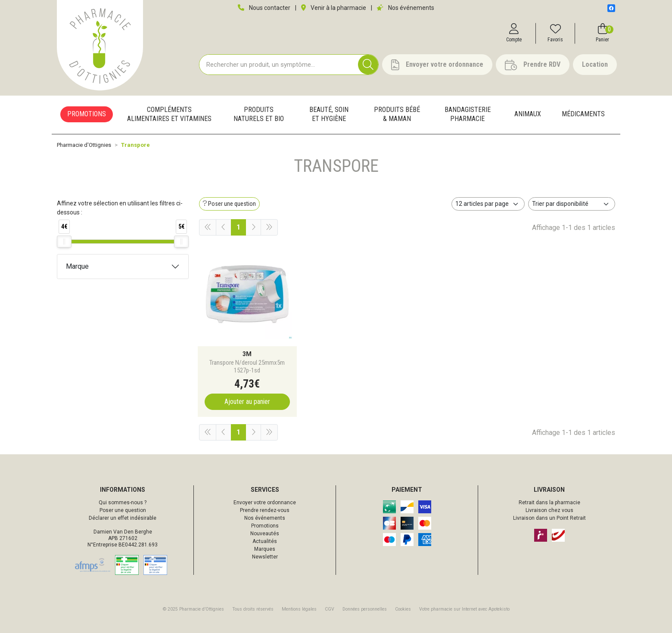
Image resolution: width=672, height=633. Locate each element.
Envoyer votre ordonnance (265, 503)
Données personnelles (365, 609)
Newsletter (265, 557)
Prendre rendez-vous (265, 510)
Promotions (265, 526)
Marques (265, 549)
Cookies (403, 609)
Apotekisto (464, 609)
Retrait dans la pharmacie (549, 503)
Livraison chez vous (549, 510)
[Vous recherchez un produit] (279, 65)
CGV (330, 609)
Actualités (265, 541)
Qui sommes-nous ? (123, 503)
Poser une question (123, 510)
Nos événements (406, 8)
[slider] (64, 242)
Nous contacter (264, 8)
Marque (77, 266)
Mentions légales (299, 609)
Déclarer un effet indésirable (123, 518)
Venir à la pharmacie (334, 8)
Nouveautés (265, 534)
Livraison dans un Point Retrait (549, 518)
